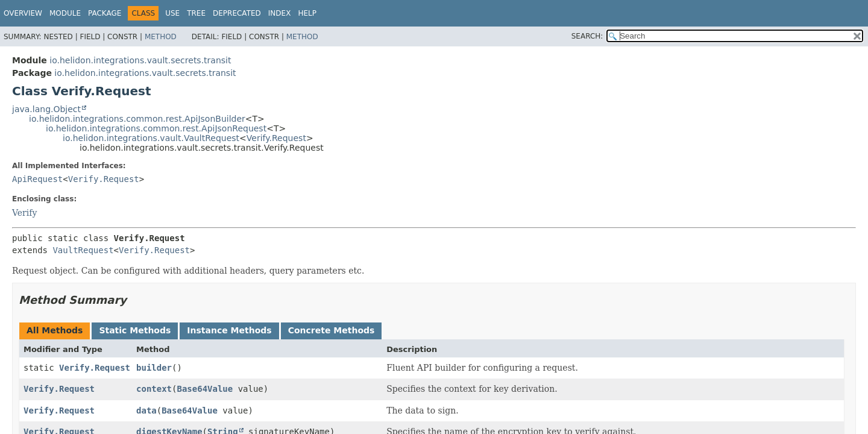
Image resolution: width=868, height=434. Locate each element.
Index (280, 13)
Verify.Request (276, 138)
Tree (196, 13)
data (146, 410)
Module (65, 13)
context (154, 389)
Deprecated (237, 13)
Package (105, 13)
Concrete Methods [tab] (332, 330)
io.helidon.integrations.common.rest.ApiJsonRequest (156, 128)
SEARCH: (587, 36)
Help (307, 13)
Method (161, 37)
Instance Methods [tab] (229, 330)
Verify (24, 213)
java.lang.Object (46, 109)
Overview (23, 13)
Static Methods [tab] (135, 330)
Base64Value (205, 389)
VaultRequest (83, 250)
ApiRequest (37, 179)
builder (154, 368)
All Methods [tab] (55, 330)
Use (172, 13)
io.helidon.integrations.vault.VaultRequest (151, 138)
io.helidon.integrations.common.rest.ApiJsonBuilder (137, 119)
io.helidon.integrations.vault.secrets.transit (140, 60)
